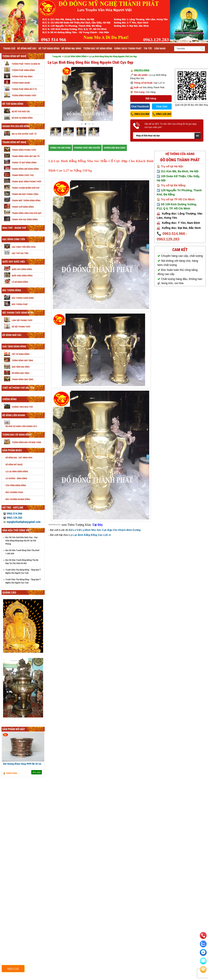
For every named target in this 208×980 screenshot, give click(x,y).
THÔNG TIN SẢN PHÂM (60, 148)
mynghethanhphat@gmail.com (22, 522)
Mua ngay (37, 772)
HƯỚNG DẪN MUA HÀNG (115, 148)
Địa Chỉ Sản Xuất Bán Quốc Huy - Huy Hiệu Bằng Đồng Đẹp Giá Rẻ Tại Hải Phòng (21, 541)
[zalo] (203, 944)
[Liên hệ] (203, 969)
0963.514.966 (13, 514)
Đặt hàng (151, 98)
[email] (203, 952)
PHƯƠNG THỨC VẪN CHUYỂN (87, 148)
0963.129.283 (13, 518)
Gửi (198, 136)
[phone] (203, 935)
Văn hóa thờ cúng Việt (17, 530)
